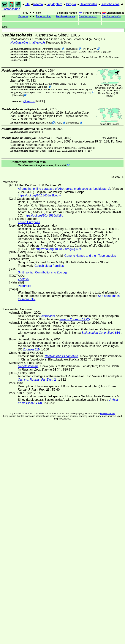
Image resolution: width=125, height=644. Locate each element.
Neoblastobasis (66, 16)
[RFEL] (69, 54)
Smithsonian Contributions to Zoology (43, 272)
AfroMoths (48, 49)
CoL (58, 49)
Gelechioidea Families (49, 266)
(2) (87, 141)
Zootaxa (23, 279)
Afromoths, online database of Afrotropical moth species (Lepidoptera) (64, 189)
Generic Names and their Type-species (90, 256)
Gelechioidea (88, 4)
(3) (92, 52)
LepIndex (35, 49)
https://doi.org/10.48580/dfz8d (44, 216)
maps (109, 96)
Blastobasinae (11, 9)
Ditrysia (71, 4)
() (88, 16)
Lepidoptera (54, 4)
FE (49, 52)
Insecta (38, 4)
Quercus (29, 101)
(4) (79, 39)
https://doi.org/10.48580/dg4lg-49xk (59, 249)
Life (27, 4)
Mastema (23, 16)
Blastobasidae (110, 4)
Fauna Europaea (29, 222)
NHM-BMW (90, 49)
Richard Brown (55, 54)
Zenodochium (44, 16)
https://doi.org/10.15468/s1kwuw (39, 195)
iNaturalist (72, 49)
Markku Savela (108, 414)
